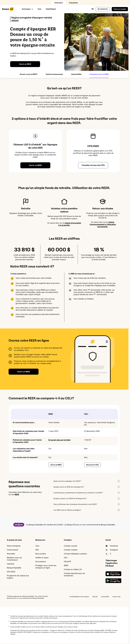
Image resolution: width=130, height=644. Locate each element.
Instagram (112, 550)
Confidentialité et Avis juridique (79, 597)
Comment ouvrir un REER (99, 74)
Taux (39, 9)
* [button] (9, 616)
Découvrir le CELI (92, 465)
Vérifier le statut (42, 558)
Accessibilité (105, 597)
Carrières (11, 564)
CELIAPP (67, 562)
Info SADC (11, 572)
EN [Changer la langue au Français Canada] (93, 9)
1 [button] (9, 626)
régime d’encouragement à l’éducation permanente (103, 224)
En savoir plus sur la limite (59, 440)
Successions (41, 562)
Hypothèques (51, 9)
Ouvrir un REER (25, 64)
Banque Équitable (14, 568)
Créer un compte (120, 9)
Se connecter (103, 9)
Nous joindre (41, 554)
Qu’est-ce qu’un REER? (29, 74)
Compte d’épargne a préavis (75, 554)
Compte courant (71, 546)
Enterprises (73, 3)
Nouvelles (11, 554)
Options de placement (54, 74)
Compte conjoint (71, 550)
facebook (112, 546)
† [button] (9, 621)
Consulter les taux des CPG (93, 165)
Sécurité (95, 597)
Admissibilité (76, 74)
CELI (66, 558)
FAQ (37, 550)
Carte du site (116, 597)
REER (17, 494)
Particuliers (59, 3)
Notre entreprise (14, 546)
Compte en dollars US (73, 569)
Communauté (12, 550)
